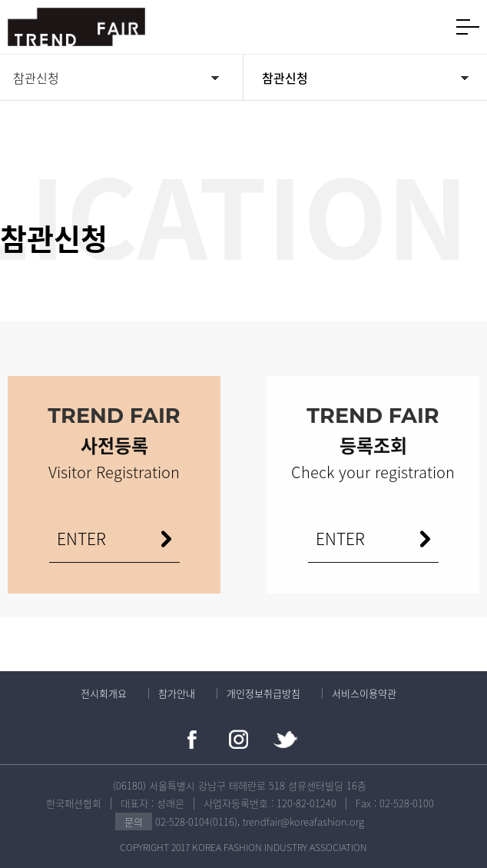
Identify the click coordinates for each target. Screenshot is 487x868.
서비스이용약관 (364, 693)
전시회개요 (104, 693)
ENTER (340, 539)
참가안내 (177, 693)
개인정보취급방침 (263, 693)
